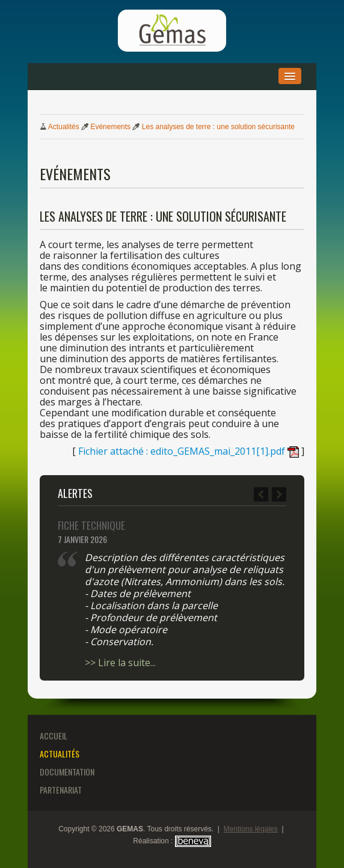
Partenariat (61, 790)
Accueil (54, 736)
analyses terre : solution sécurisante (218, 127)
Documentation (67, 772)
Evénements (110, 127)
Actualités (64, 127)
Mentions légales (251, 829)
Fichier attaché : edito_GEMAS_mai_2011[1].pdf (189, 451)
